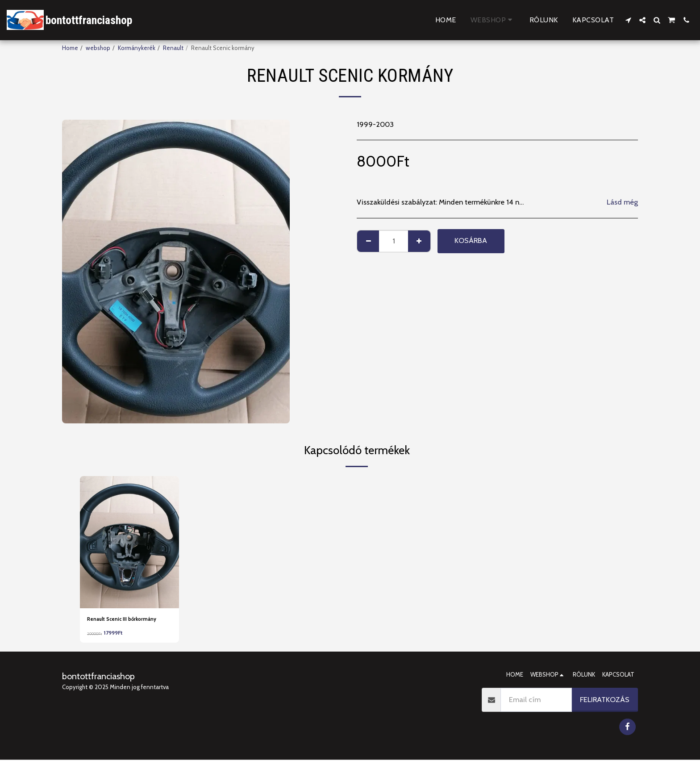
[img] (129, 542)
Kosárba (471, 240)
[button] (628, 20)
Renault (173, 48)
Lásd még (622, 202)
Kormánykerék (137, 48)
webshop (98, 48)
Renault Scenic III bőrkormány (128, 619)
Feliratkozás (605, 701)
